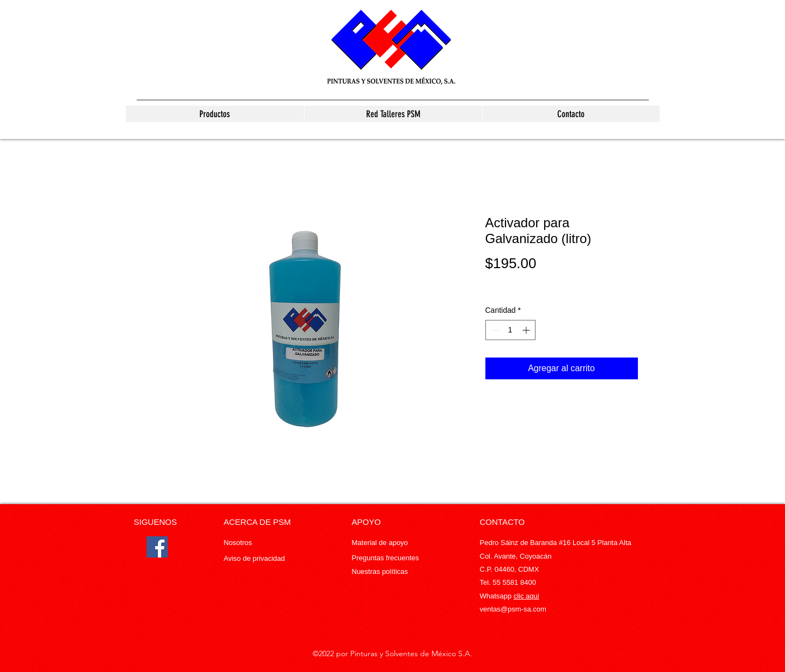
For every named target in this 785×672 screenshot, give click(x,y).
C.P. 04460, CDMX (510, 569)
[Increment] (527, 330)
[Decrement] (494, 330)
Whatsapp (497, 596)
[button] (215, 114)
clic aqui (527, 596)
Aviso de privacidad (255, 558)
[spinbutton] (510, 330)
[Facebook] (157, 547)
